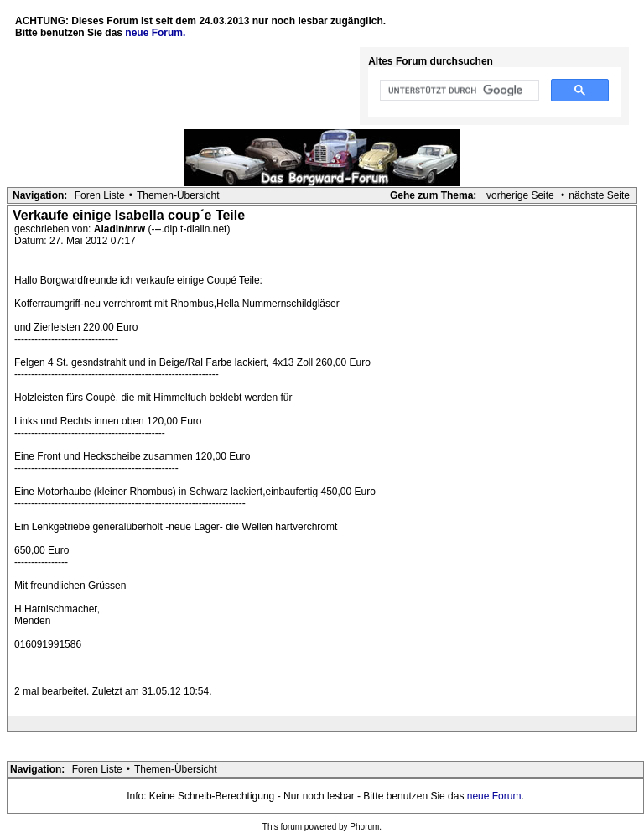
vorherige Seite (520, 195)
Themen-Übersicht (178, 195)
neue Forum (494, 796)
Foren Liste (100, 195)
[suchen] (458, 91)
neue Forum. (155, 33)
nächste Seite (599, 195)
